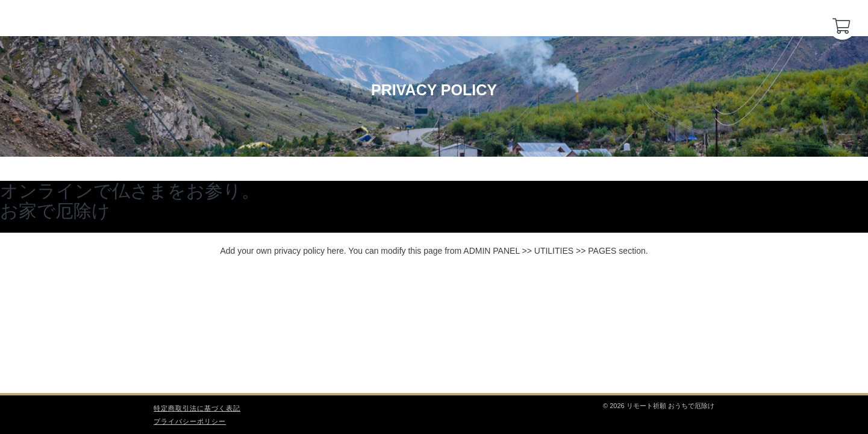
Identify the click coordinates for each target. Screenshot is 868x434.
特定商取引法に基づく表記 (197, 408)
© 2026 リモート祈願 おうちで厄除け (659, 406)
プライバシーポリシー (190, 421)
